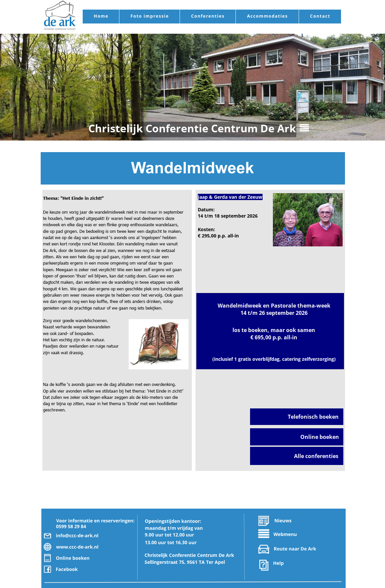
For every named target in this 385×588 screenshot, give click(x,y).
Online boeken (320, 437)
